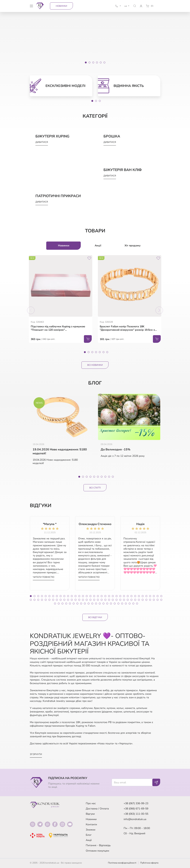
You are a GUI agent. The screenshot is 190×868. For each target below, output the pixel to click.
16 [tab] (87, 596)
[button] (135, 6)
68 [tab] (146, 600)
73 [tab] (55, 604)
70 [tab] (154, 600)
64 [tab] (131, 600)
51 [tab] (83, 600)
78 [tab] (74, 604)
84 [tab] (96, 604)
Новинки (61, 6)
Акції (89, 840)
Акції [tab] (98, 246)
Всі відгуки (95, 617)
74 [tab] (59, 604)
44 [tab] (57, 600)
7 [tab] (107, 352)
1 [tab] (92, 101)
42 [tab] (49, 600)
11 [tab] (68, 596)
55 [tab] (98, 600)
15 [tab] (83, 596)
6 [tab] (103, 352)
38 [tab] (34, 600)
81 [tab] (85, 604)
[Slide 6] (104, 62)
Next (159, 310)
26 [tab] (124, 596)
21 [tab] (105, 596)
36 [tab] (161, 596)
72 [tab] (161, 600)
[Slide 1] (86, 62)
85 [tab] (100, 604)
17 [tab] (90, 596)
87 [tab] (107, 604)
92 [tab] (126, 604)
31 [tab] (143, 596)
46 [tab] (64, 600)
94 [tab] (133, 604)
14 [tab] (79, 596)
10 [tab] (113, 477)
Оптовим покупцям (97, 851)
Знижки (91, 830)
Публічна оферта (149, 863)
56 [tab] (102, 600)
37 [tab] (31, 600)
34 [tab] (154, 596)
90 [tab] (118, 604)
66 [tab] (139, 600)
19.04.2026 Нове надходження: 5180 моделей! (60, 452)
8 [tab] (105, 477)
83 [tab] (92, 604)
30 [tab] (139, 596)
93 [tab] (130, 604)
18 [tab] (94, 596)
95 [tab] (137, 604)
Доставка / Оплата (97, 809)
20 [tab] (102, 596)
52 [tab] (87, 600)
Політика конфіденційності (122, 863)
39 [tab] (38, 600)
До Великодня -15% (116, 450)
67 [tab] (143, 600)
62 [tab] (124, 600)
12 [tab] (72, 596)
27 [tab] (128, 596)
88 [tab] (111, 604)
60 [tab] (117, 600)
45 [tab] (61, 600)
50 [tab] (79, 600)
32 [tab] (146, 596)
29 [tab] (135, 596)
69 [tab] (150, 600)
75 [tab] (62, 604)
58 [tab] (109, 600)
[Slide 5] (101, 62)
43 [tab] (53, 600)
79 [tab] (77, 604)
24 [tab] (117, 596)
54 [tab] (94, 600)
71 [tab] (158, 600)
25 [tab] (120, 596)
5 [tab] (100, 352)
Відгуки (90, 814)
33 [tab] (150, 596)
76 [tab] (66, 604)
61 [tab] (120, 600)
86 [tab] (103, 604)
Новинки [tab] (64, 246)
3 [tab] (100, 101)
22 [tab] (109, 596)
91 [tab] (122, 604)
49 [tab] (76, 600)
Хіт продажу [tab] (133, 246)
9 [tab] (109, 477)
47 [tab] (68, 600)
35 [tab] (158, 596)
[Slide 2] (89, 62)
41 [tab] (46, 600)
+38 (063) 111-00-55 (136, 814)
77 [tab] (70, 604)
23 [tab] (113, 596)
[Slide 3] (93, 62)
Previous (31, 310)
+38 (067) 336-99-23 (136, 803)
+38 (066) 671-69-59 (136, 809)
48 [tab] (72, 600)
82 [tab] (89, 604)
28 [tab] (131, 596)
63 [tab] (128, 600)
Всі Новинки (95, 365)
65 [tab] (135, 600)
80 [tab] (81, 604)
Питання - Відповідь (98, 845)
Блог (89, 835)
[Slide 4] (97, 62)
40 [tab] (42, 600)
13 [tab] (76, 596)
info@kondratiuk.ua (135, 819)
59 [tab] (113, 600)
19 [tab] (98, 596)
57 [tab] (105, 600)
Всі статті (95, 488)
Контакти (91, 824)
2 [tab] (96, 101)
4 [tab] (96, 352)
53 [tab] (90, 600)
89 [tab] (115, 604)
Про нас (91, 803)
